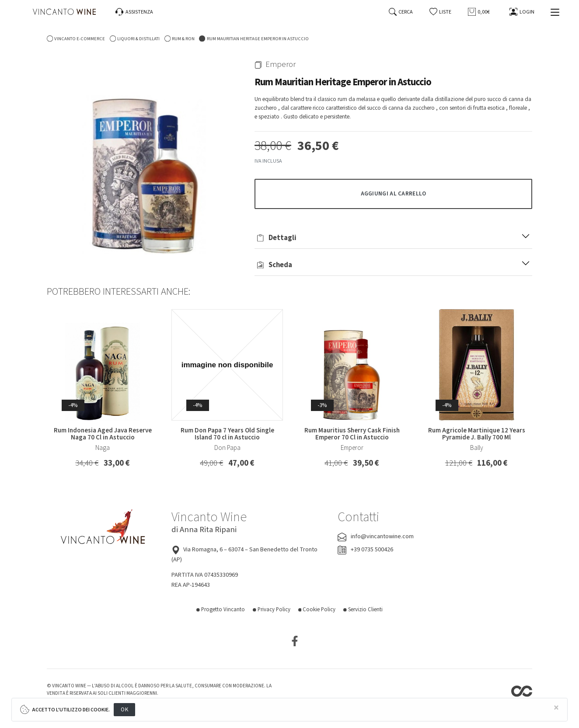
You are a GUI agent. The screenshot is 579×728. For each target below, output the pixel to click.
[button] (441, 12)
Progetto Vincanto (221, 610)
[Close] (556, 708)
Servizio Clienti (363, 610)
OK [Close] (124, 709)
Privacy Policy (272, 610)
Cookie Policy (317, 610)
